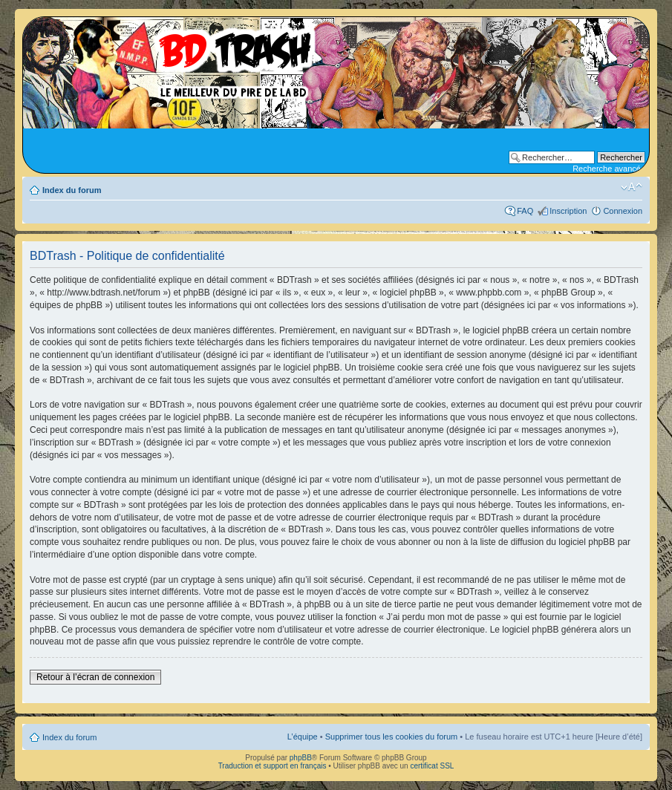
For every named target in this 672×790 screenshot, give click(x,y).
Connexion (623, 211)
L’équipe (303, 737)
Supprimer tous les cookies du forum (392, 737)
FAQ (525, 211)
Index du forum (72, 190)
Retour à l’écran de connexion (95, 677)
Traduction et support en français (273, 766)
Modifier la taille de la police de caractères (632, 187)
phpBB (301, 758)
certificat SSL (432, 766)
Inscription (568, 211)
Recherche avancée (609, 169)
